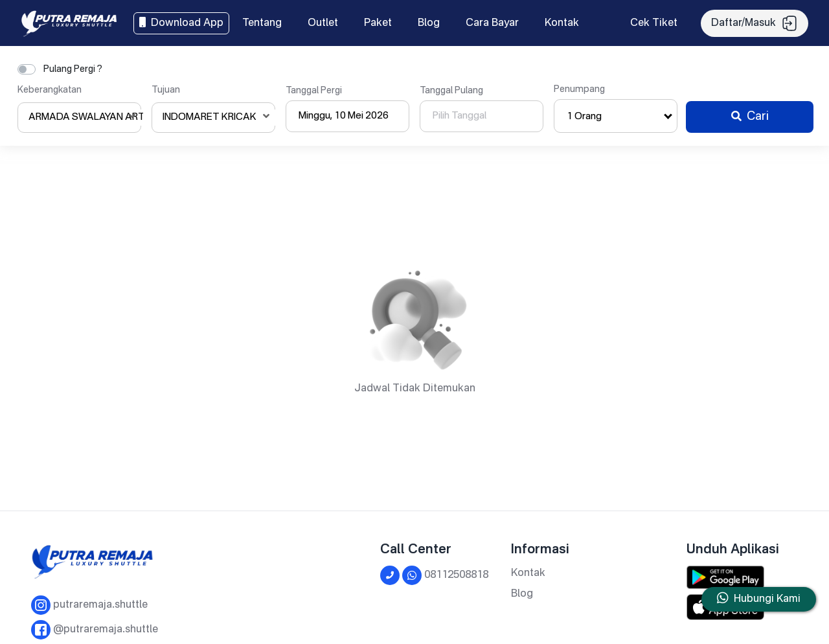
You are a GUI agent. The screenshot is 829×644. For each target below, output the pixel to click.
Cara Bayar (492, 23)
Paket (378, 23)
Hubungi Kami (767, 599)
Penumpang (579, 89)
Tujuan (166, 90)
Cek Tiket (654, 23)
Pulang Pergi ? (73, 69)
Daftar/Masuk (755, 23)
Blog (429, 23)
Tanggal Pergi (314, 91)
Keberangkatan (50, 90)
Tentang (262, 23)
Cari (750, 117)
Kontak (562, 23)
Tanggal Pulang (451, 91)
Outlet (323, 23)
